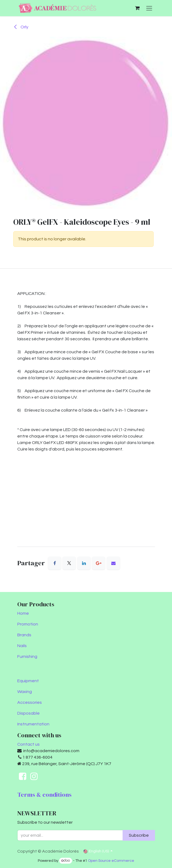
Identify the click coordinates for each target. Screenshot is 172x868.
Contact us (28, 744)
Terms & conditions (44, 795)
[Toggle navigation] (149, 8)
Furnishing (27, 657)
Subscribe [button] (139, 835)
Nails (22, 646)
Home (23, 613)
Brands (24, 635)
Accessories (30, 702)
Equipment (28, 681)
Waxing (25, 692)
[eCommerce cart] (137, 8)
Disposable (28, 713)
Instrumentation (33, 724)
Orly (21, 27)
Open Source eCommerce (111, 861)
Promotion (28, 624)
